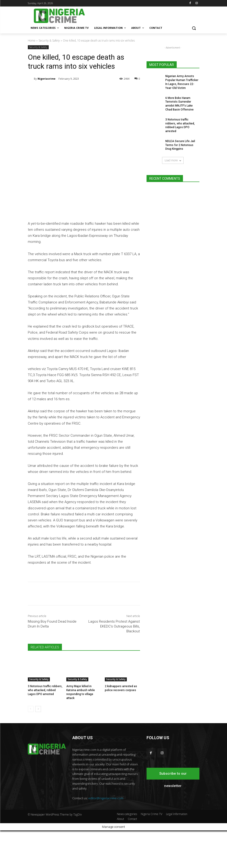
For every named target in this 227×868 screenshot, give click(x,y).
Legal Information (177, 852)
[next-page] (38, 747)
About (120, 857)
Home (32, 41)
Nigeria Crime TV (152, 852)
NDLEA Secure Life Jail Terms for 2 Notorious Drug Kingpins (180, 145)
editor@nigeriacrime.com (106, 835)
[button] (194, 28)
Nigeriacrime (46, 79)
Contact (132, 857)
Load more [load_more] (173, 160)
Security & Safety (49, 41)
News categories (127, 852)
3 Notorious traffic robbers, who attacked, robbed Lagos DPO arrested (45, 728)
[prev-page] (31, 747)
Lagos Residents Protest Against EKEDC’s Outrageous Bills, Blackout (114, 664)
